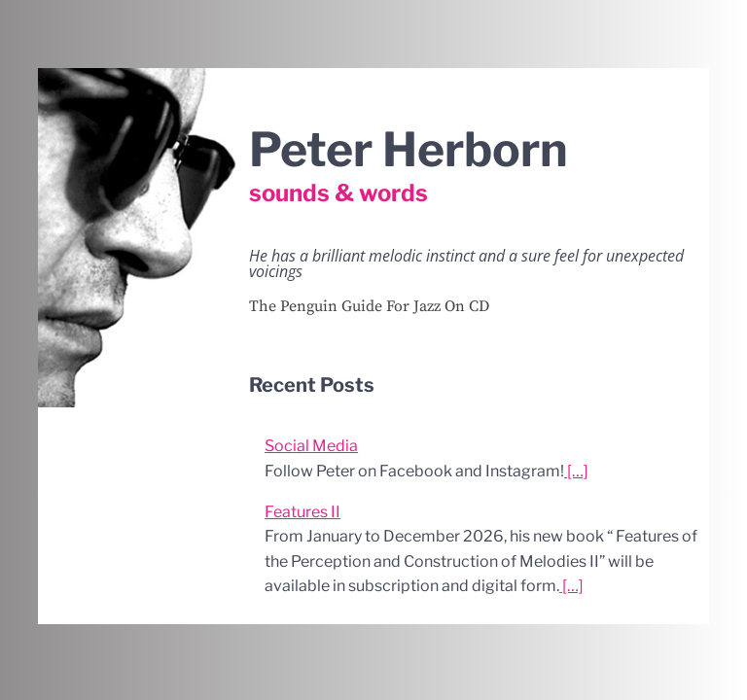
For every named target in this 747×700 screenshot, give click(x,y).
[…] (576, 471)
